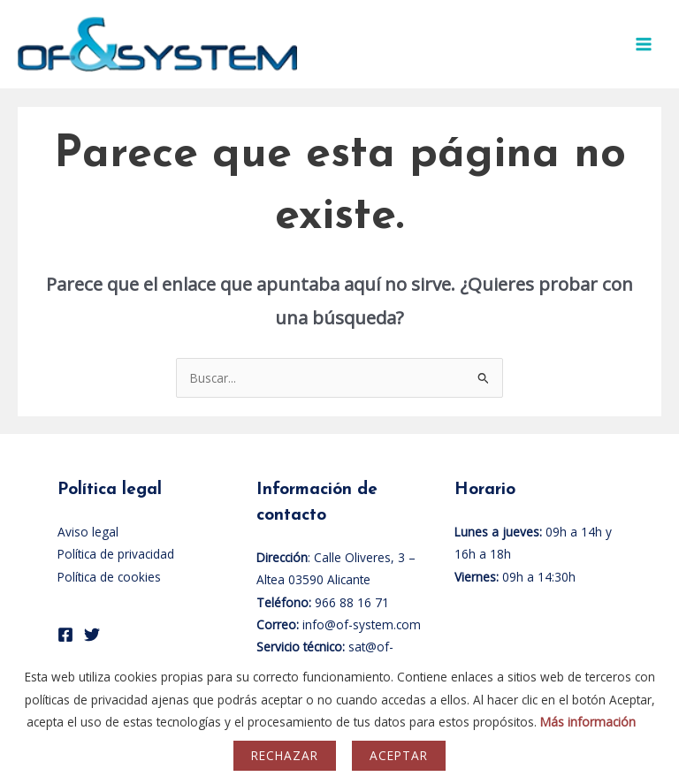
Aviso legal (88, 532)
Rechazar (285, 755)
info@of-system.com (362, 624)
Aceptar (399, 755)
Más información (588, 722)
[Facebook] (65, 635)
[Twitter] (92, 635)
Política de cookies (109, 577)
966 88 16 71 (352, 602)
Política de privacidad (116, 554)
